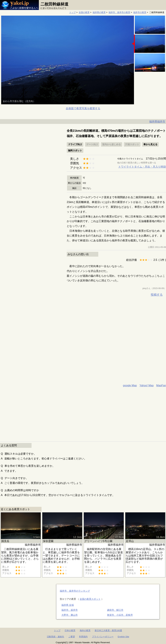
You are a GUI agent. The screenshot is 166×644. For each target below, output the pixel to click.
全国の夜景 (84, 12)
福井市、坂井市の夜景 (119, 12)
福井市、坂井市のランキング (75, 591)
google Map (130, 385)
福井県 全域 (68, 605)
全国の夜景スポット (90, 599)
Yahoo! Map (146, 385)
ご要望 (72, 637)
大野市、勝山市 (70, 615)
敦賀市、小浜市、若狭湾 (120, 615)
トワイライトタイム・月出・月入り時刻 (142, 167)
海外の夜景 (85, 630)
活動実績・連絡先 (55, 637)
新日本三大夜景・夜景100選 (108, 630)
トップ (72, 12)
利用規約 (83, 637)
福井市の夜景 (140, 12)
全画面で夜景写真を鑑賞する (83, 108)
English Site (123, 637)
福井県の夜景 (99, 12)
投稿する (157, 295)
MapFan (161, 385)
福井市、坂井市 (70, 610)
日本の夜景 (70, 630)
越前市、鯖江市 (115, 610)
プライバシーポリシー (103, 637)
